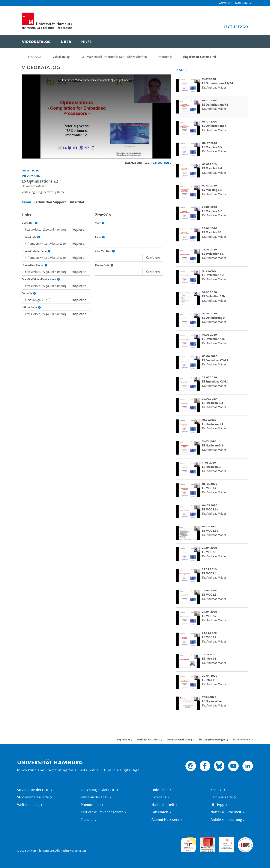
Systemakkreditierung (245, 839)
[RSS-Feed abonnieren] (177, 70)
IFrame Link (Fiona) (34, 265)
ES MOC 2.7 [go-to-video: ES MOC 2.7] (209, 488)
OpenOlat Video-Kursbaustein (41, 279)
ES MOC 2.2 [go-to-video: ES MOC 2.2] (209, 616)
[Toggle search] (242, 42)
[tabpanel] (96, 264)
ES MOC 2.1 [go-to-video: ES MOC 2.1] (209, 637)
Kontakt (217, 790)
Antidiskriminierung (226, 820)
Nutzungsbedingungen (212, 739)
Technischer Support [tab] (50, 202)
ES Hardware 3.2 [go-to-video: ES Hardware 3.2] (213, 445)
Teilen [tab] (26, 202)
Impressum (123, 739)
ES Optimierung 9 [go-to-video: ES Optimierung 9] (213, 318)
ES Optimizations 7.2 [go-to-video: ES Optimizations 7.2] (215, 105)
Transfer (87, 820)
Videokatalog (61, 57)
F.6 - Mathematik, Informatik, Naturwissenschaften (114, 57)
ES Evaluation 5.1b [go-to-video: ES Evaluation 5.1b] (213, 296)
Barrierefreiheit (241, 739)
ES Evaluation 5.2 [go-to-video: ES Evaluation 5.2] (213, 275)
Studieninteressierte (33, 797)
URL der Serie (31, 308)
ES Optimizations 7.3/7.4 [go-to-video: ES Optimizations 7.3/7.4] (218, 83)
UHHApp (217, 805)
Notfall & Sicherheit (226, 812)
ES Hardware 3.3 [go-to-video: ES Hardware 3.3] (213, 424)
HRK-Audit (225, 839)
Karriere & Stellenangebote (102, 812)
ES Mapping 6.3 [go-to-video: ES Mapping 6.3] (212, 190)
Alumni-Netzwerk (165, 820)
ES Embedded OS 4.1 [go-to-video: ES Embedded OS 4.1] (215, 381)
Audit (203, 839)
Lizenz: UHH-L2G (137, 163)
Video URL (30, 223)
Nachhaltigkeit (163, 805)
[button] (242, 3)
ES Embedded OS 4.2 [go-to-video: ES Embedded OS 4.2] (215, 360)
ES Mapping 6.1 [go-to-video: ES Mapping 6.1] (212, 232)
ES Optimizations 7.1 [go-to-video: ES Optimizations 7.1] (215, 126)
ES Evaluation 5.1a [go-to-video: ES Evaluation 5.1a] (213, 339)
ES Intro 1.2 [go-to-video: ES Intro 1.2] (209, 659)
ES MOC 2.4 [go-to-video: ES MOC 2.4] (209, 573)
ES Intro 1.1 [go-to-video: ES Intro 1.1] (209, 680)
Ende (100, 237)
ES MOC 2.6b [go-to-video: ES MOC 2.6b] (210, 531)
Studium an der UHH (33, 790)
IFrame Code (31, 237)
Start (100, 223)
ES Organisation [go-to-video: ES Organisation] (212, 701)
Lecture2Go (34, 57)
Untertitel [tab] (76, 202)
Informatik (165, 57)
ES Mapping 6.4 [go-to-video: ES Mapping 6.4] (212, 168)
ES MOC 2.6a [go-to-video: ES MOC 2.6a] (210, 509)
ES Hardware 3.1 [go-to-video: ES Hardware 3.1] (212, 467)
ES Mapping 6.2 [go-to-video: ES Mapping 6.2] (212, 211)
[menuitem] (36, 42)
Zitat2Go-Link (105, 251)
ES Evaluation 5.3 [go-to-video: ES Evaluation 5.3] (213, 254)
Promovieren (91, 805)
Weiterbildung (28, 805)
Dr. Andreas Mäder (34, 186)
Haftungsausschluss (148, 739)
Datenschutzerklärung (179, 739)
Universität (160, 790)
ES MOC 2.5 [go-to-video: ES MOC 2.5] (209, 552)
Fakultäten (160, 812)
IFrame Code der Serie (36, 251)
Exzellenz (159, 797)
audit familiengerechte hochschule (189, 844)
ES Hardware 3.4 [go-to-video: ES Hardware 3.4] (213, 403)
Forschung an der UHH (98, 790)
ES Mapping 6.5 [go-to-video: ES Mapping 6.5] (212, 147)
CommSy (29, 293)
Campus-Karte (222, 797)
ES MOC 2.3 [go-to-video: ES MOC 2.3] (209, 595)
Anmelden (226, 3)
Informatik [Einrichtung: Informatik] (31, 175)
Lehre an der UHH (94, 797)
